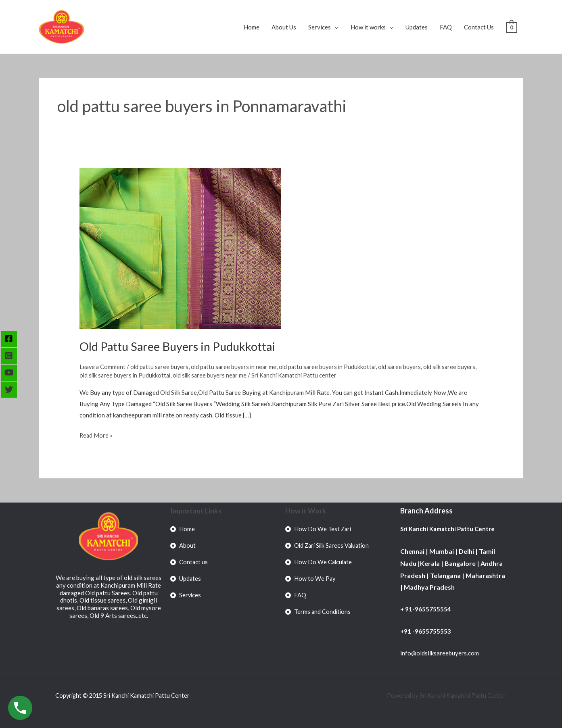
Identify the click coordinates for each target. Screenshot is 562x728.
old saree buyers (408, 367)
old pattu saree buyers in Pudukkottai (334, 367)
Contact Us (479, 27)
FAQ (446, 27)
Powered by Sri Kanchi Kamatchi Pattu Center (445, 695)
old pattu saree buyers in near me (238, 367)
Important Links (196, 511)
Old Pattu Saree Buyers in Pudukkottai (181, 346)
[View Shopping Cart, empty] (511, 27)
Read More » (96, 434)
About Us (284, 27)
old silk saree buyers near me (235, 375)
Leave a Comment (103, 367)
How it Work (306, 511)
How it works (368, 27)
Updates (417, 27)
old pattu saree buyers (161, 367)
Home (252, 27)
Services (320, 27)
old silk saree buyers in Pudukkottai (147, 375)
